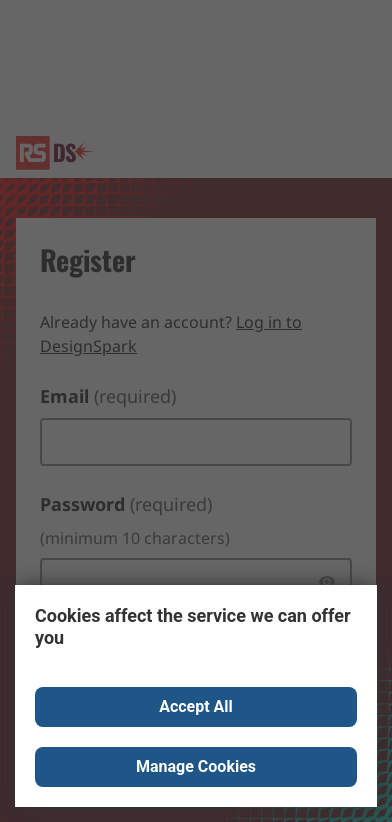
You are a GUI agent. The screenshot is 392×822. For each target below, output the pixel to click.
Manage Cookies (196, 766)
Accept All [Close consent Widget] (196, 706)
